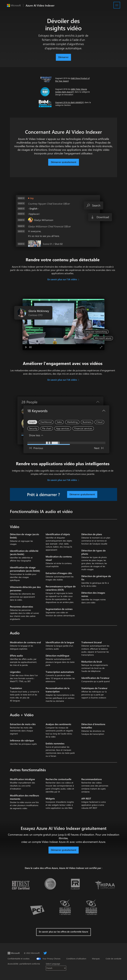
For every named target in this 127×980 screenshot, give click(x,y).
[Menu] (117, 5)
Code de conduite (113, 959)
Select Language (53, 964)
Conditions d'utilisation (76, 959)
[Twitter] (45, 953)
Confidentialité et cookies (19, 959)
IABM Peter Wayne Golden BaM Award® (71, 90)
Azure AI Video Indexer (40, 5)
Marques (96, 959)
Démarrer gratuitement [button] (64, 850)
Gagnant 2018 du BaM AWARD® (70, 102)
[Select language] (56, 968)
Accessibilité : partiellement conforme (24, 964)
